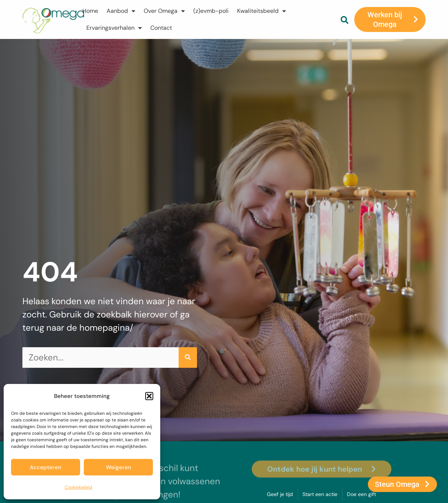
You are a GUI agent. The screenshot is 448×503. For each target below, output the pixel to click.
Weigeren (119, 467)
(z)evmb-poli (211, 11)
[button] (149, 396)
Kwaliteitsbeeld (261, 11)
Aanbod (121, 11)
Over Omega (164, 11)
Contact (161, 28)
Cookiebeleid (78, 487)
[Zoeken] (188, 358)
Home (90, 11)
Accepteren (46, 467)
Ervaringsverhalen (114, 28)
